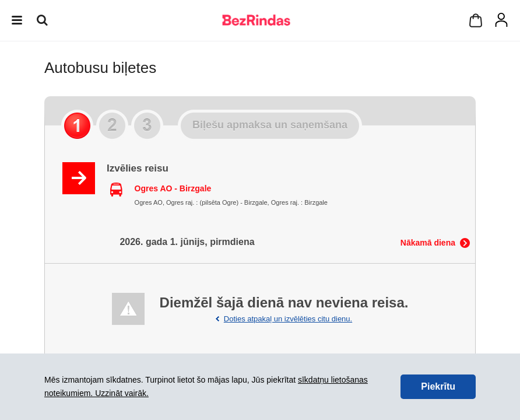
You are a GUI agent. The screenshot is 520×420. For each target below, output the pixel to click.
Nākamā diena (428, 243)
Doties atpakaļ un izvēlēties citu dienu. (288, 319)
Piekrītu (438, 386)
